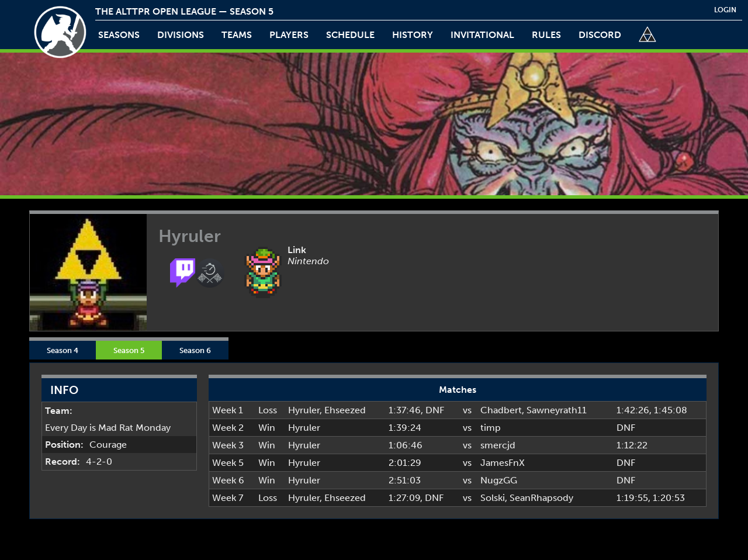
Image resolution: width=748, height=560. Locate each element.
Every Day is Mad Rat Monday (108, 428)
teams (237, 35)
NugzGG (499, 480)
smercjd (498, 445)
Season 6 (195, 350)
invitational (482, 35)
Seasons (119, 35)
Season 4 (63, 350)
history (413, 35)
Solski (493, 498)
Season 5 (129, 350)
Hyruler (304, 410)
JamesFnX (503, 463)
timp (491, 428)
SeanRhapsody (541, 498)
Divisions (181, 35)
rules (546, 35)
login (725, 10)
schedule (350, 35)
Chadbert (501, 410)
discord (600, 35)
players (289, 35)
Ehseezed (345, 410)
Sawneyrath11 (557, 410)
